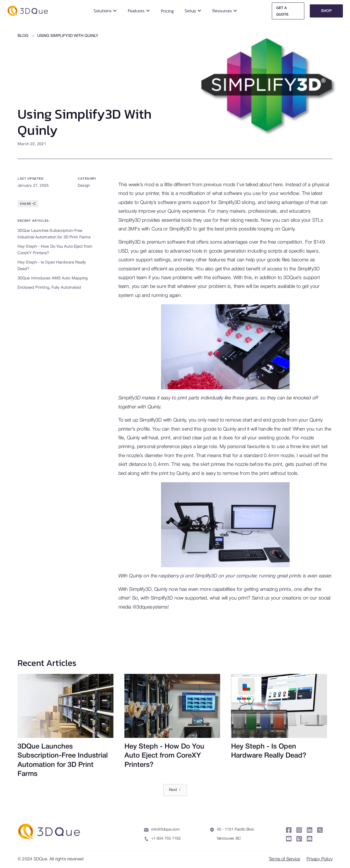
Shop (326, 11)
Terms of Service (284, 859)
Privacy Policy (320, 859)
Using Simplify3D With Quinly (68, 36)
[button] (105, 11)
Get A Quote (282, 11)
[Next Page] (175, 790)
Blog (23, 36)
